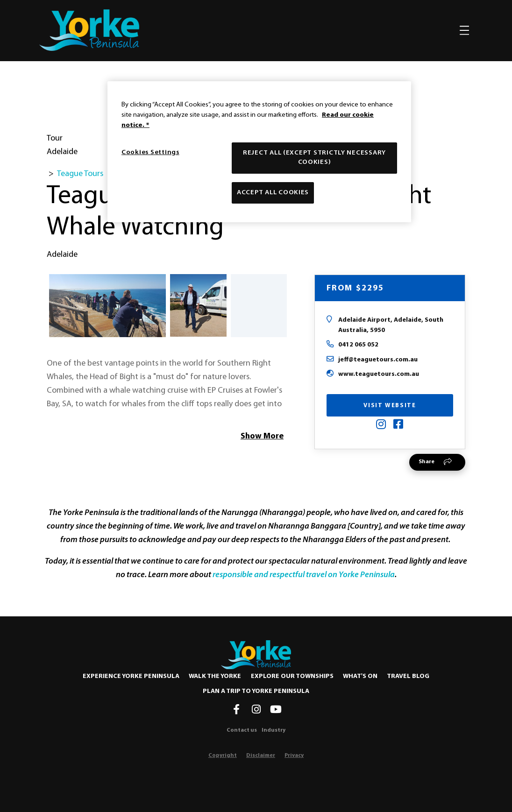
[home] (89, 30)
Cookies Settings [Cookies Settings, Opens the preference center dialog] (150, 152)
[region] (259, 152)
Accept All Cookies (273, 193)
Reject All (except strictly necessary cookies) (314, 158)
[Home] (256, 655)
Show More (262, 436)
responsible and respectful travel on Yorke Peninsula (304, 575)
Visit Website (390, 406)
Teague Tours (80, 174)
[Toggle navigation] (464, 30)
